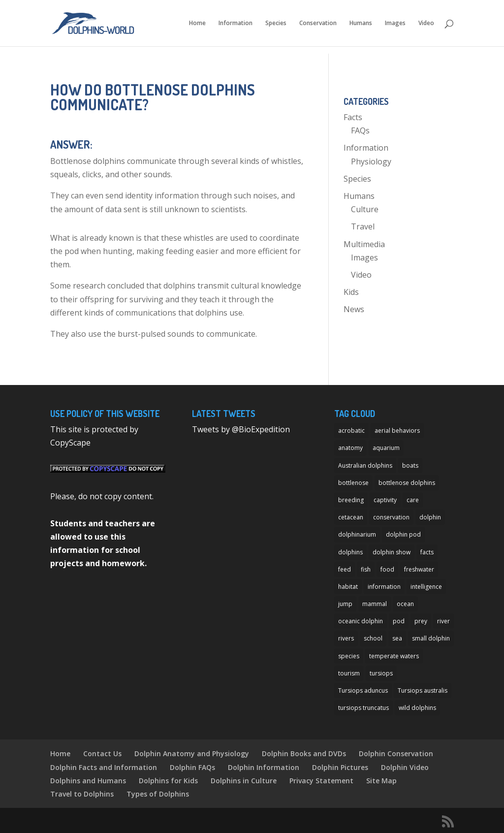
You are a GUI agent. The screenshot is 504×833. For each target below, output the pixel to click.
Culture (365, 209)
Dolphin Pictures (340, 767)
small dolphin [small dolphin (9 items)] (431, 638)
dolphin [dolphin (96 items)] (430, 517)
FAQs (360, 130)
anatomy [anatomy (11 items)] (350, 448)
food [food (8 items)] (387, 569)
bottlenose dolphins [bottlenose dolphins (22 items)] (407, 483)
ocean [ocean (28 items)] (405, 604)
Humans (361, 23)
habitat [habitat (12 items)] (348, 587)
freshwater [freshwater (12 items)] (419, 569)
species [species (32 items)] (349, 656)
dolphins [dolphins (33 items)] (350, 552)
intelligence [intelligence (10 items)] (426, 587)
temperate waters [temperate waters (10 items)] (394, 656)
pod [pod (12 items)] (399, 621)
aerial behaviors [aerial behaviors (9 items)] (397, 431)
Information (236, 23)
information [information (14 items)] (384, 587)
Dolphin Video (405, 767)
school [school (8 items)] (373, 638)
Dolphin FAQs (192, 767)
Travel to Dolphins (82, 794)
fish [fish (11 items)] (366, 569)
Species (276, 23)
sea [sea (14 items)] (397, 638)
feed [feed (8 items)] (345, 569)
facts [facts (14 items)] (427, 552)
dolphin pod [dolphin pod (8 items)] (403, 534)
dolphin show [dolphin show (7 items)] (392, 552)
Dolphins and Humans (88, 781)
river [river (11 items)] (443, 621)
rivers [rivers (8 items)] (346, 638)
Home (197, 23)
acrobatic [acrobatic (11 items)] (351, 431)
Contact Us (102, 753)
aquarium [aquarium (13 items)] (386, 448)
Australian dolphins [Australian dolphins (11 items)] (365, 465)
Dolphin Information (264, 767)
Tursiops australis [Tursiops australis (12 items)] (423, 690)
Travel (363, 226)
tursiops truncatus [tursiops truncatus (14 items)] (363, 708)
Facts (353, 117)
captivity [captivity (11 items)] (385, 500)
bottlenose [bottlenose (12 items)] (353, 483)
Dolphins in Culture (244, 781)
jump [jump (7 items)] (345, 604)
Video (426, 23)
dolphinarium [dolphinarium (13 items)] (357, 534)
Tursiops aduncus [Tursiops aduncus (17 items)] (363, 690)
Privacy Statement (321, 781)
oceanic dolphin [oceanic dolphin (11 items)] (361, 621)
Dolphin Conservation (396, 753)
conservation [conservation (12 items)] (391, 517)
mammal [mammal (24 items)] (375, 604)
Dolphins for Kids (168, 781)
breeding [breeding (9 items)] (351, 500)
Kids (351, 292)
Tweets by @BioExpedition (241, 429)
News (354, 309)
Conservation (318, 23)
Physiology (371, 161)
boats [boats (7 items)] (410, 465)
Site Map (381, 781)
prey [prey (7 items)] (421, 621)
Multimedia (364, 244)
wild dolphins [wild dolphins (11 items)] (417, 708)
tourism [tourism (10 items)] (349, 673)
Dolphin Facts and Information (104, 767)
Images (395, 23)
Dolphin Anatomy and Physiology (192, 753)
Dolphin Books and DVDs (304, 753)
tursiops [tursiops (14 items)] (381, 673)
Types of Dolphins (158, 794)
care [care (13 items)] (413, 500)
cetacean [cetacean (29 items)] (351, 517)
